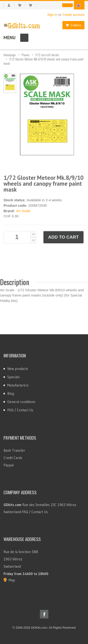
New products (18, 369)
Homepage (10, 55)
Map (12, 580)
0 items (72, 25)
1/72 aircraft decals (47, 55)
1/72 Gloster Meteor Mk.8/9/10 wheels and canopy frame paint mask (44, 61)
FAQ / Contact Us (20, 410)
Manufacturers (18, 385)
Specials (13, 377)
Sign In (52, 15)
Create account (73, 15)
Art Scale (23, 211)
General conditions (21, 402)
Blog (11, 393)
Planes (26, 55)
